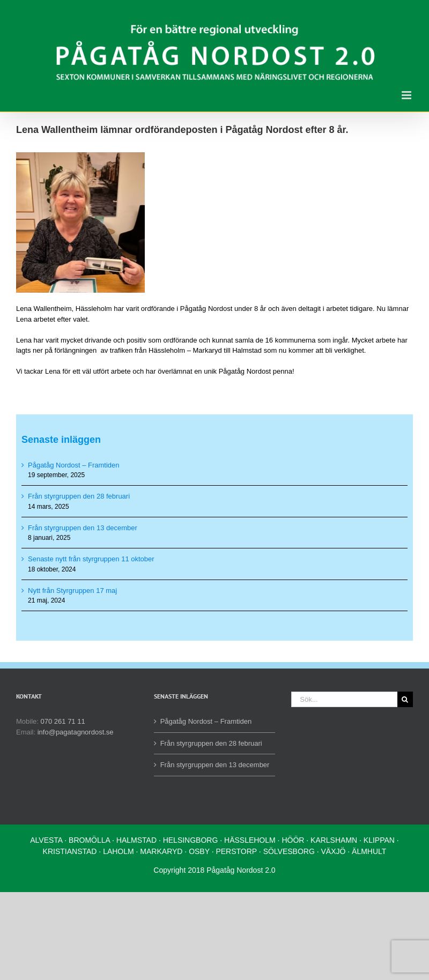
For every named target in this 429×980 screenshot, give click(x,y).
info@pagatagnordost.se (76, 732)
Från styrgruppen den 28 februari (79, 496)
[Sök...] (344, 699)
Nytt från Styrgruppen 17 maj (72, 591)
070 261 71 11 (63, 721)
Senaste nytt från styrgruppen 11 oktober (91, 559)
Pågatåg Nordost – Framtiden (74, 465)
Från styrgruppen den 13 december (83, 528)
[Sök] (405, 699)
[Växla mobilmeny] (407, 95)
